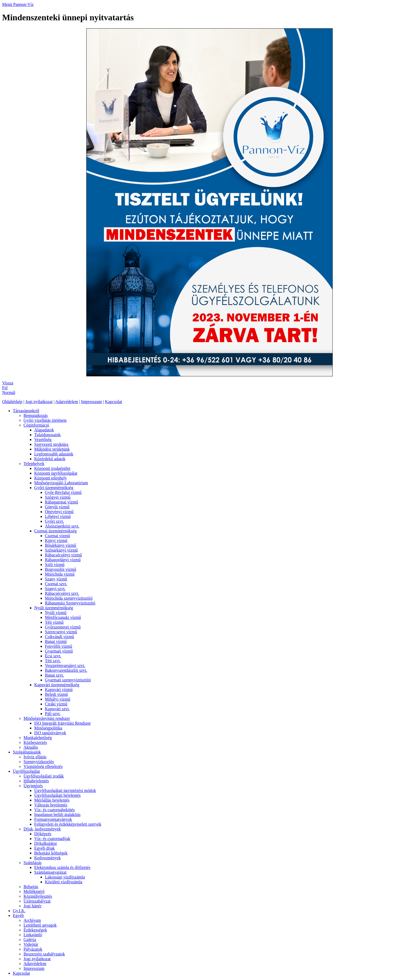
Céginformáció (36, 425)
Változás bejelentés (51, 805)
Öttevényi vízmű (59, 512)
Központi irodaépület (52, 468)
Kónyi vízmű (56, 540)
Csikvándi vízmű (59, 637)
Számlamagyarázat (50, 872)
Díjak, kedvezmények (42, 829)
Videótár (31, 944)
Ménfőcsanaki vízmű (63, 617)
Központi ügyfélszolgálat (56, 473)
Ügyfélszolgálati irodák (44, 776)
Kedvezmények (48, 858)
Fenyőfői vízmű (59, 646)
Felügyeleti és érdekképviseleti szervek (68, 824)
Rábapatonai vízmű (61, 502)
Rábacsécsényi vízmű (63, 555)
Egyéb (18, 915)
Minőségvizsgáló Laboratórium (61, 483)
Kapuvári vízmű (59, 690)
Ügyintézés (33, 786)
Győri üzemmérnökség (54, 488)
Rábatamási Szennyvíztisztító (70, 603)
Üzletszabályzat (37, 901)
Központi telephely (51, 478)
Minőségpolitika (48, 728)
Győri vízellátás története (45, 420)
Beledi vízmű (56, 694)
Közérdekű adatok (50, 459)
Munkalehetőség (38, 738)
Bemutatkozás (36, 415)
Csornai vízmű (57, 536)
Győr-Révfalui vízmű (63, 492)
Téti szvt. (53, 661)
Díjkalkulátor (46, 843)
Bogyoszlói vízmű (61, 569)
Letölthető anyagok (40, 925)
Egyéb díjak (44, 848)
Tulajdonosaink (47, 435)
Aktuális (31, 747)
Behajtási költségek (51, 853)
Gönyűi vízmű (57, 507)
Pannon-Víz (23, 4)
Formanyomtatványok (53, 819)
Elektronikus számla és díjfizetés (62, 867)
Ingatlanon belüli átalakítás (57, 815)
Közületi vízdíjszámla (64, 882)
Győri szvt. (54, 521)
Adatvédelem (67, 402)
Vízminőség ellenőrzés (43, 766)
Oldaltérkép (12, 402)
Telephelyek (34, 464)
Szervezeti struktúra (51, 444)
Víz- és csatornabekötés (55, 810)
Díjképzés (43, 834)
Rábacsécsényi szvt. (62, 593)
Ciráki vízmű (56, 704)
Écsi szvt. (53, 656)
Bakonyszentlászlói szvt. (66, 670)
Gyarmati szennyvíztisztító (68, 680)
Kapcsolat (114, 402)
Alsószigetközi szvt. (62, 526)
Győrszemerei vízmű (63, 627)
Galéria (30, 940)
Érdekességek (35, 930)
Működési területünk (52, 449)
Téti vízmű (54, 622)
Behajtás (31, 887)
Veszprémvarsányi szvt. (65, 665)
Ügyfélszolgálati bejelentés (57, 795)
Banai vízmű (56, 641)
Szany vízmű (56, 579)
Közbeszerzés (35, 742)
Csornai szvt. (56, 584)
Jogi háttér (32, 906)
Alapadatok (44, 430)
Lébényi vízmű (58, 516)
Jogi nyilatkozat (39, 402)
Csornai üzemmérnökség (55, 531)
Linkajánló (33, 935)
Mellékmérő (34, 891)
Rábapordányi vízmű (63, 560)
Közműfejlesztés (38, 896)
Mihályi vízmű (58, 699)
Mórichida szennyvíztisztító (69, 598)
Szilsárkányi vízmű (61, 550)
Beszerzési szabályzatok (44, 954)
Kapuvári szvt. (57, 709)
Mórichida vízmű (60, 574)
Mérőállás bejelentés (52, 800)
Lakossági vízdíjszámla (65, 877)
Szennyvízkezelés (39, 762)
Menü (8, 4)
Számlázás (33, 863)
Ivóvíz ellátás (35, 757)
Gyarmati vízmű (59, 651)
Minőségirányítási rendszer (47, 718)
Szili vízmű (55, 565)
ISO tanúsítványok (50, 733)
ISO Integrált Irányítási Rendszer (63, 723)
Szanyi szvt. (55, 589)
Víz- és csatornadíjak (52, 839)
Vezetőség (43, 440)
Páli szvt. (53, 714)
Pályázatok (33, 949)
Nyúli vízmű (56, 613)
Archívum (32, 920)
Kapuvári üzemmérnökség (57, 685)
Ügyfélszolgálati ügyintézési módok (65, 790)
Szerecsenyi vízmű (61, 632)
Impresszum (91, 402)
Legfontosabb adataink (54, 454)
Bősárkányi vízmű (61, 545)
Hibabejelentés (36, 781)
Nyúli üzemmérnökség (54, 608)
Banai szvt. (54, 675)
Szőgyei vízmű (58, 497)
